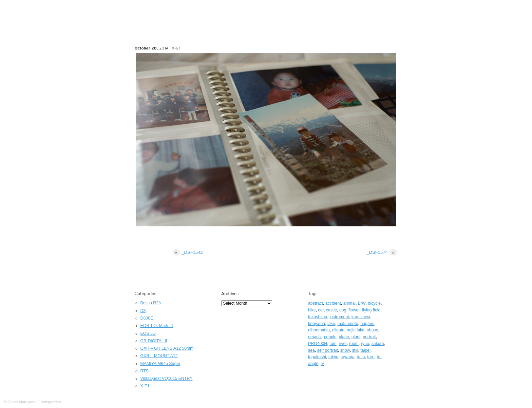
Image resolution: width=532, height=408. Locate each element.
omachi (315, 337)
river (343, 344)
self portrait (328, 350)
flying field (371, 310)
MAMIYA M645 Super (160, 364)
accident (333, 303)
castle (331, 310)
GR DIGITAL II (154, 341)
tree (371, 357)
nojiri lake (356, 330)
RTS (145, 371)
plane (344, 337)
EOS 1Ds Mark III (157, 326)
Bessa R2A (151, 303)
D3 (143, 311)
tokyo (334, 357)
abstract (316, 303)
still (355, 350)
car (321, 310)
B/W (362, 303)
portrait (369, 337)
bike (312, 310)
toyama (347, 357)
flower (354, 310)
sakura (378, 344)
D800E (147, 318)
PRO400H (318, 344)
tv (322, 364)
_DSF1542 (188, 252)
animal (349, 303)
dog (343, 310)
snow (345, 350)
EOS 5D (148, 333)
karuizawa (361, 317)
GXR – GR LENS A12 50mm (167, 348)
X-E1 (176, 48)
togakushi (317, 357)
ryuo (365, 344)
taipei (365, 350)
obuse (373, 330)
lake (331, 324)
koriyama (317, 324)
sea (311, 350)
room (354, 344)
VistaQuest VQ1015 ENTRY (167, 379)
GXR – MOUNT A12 (159, 356)
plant (356, 337)
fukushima (318, 317)
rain (333, 344)
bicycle (374, 303)
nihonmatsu (319, 330)
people (330, 337)
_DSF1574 (382, 252)
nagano (367, 324)
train (361, 357)
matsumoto (348, 324)
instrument (339, 317)
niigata (338, 330)
